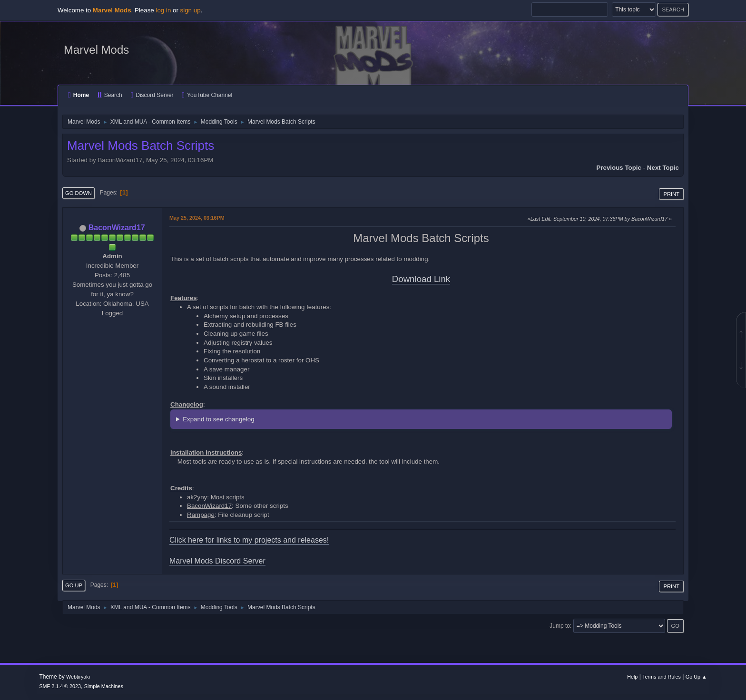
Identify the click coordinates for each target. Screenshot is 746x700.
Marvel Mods (96, 50)
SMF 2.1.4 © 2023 (60, 686)
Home (79, 95)
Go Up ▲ (696, 677)
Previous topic (619, 168)
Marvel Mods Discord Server (217, 561)
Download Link (421, 279)
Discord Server (152, 95)
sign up (191, 10)
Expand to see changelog (218, 419)
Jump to (560, 626)
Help (632, 677)
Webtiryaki (78, 677)
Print (671, 194)
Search (110, 95)
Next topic (663, 168)
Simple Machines (104, 686)
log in (163, 10)
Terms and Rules (662, 677)
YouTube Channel (207, 95)
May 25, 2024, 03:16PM (197, 218)
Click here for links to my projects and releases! (249, 540)
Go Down (79, 193)
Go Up (74, 585)
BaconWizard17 (117, 228)
